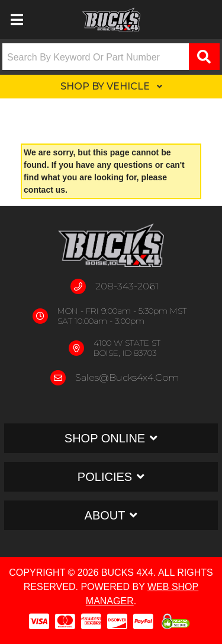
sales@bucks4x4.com (127, 377)
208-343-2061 (127, 286)
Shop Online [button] (105, 438)
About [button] (105, 515)
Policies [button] (105, 477)
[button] (111, 57)
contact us (44, 190)
